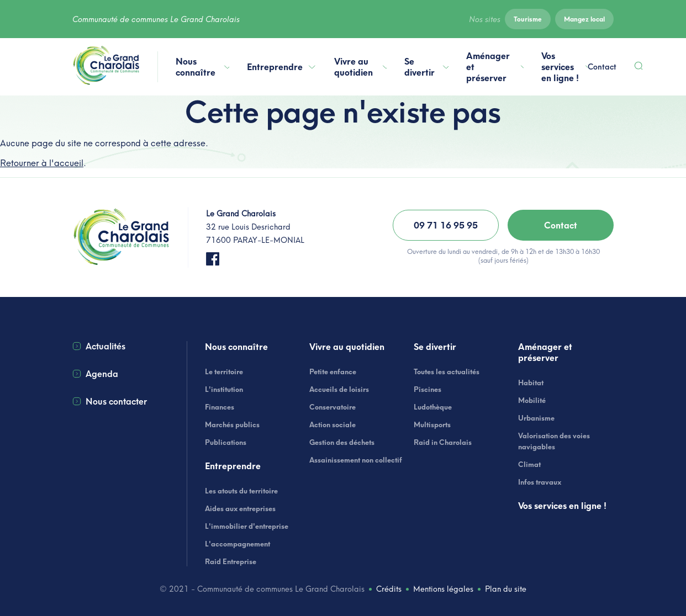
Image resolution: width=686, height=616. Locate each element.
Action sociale (333, 424)
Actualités (99, 346)
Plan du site (506, 589)
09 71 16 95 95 (446, 225)
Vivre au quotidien (360, 67)
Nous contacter (110, 401)
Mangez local (584, 19)
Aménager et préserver (495, 67)
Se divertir (426, 67)
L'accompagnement (238, 544)
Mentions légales (443, 589)
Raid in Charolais (443, 442)
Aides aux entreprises (240, 508)
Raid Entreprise (231, 561)
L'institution (224, 389)
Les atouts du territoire (241, 491)
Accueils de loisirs (339, 389)
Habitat (531, 383)
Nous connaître (202, 67)
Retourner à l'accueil (42, 163)
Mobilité (532, 400)
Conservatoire (333, 407)
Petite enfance (333, 371)
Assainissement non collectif (356, 460)
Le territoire (224, 371)
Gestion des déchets (342, 442)
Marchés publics (232, 424)
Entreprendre (282, 67)
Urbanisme (536, 418)
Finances (220, 407)
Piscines (428, 389)
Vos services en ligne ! (564, 67)
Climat (529, 464)
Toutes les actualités (447, 371)
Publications (226, 442)
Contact (602, 67)
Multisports (432, 424)
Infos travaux (540, 482)
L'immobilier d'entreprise (247, 526)
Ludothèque (433, 407)
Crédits (389, 589)
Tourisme (528, 19)
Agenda (95, 374)
